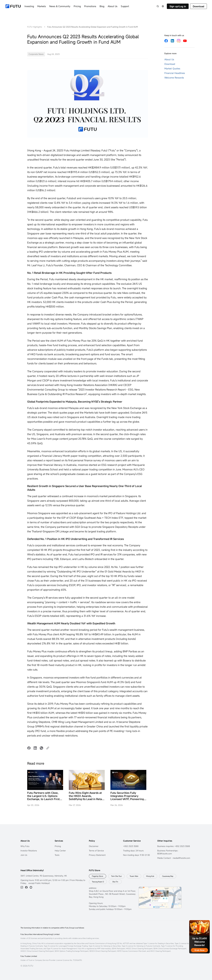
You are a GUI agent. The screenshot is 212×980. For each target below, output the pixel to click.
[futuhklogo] (13, 6)
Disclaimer (94, 846)
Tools (57, 855)
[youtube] (31, 887)
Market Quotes (172, 69)
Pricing (77, 6)
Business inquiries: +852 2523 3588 (174, 846)
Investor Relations (29, 851)
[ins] (22, 887)
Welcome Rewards (174, 78)
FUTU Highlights (35, 27)
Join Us (24, 855)
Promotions (90, 6)
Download (198, 6)
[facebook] (26, 887)
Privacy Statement (97, 855)
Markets (42, 6)
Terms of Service (96, 851)
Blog (102, 6)
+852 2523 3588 (131, 846)
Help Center (60, 851)
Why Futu (25, 846)
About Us (113, 6)
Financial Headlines (175, 73)
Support (125, 6)
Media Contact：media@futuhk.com (174, 858)
